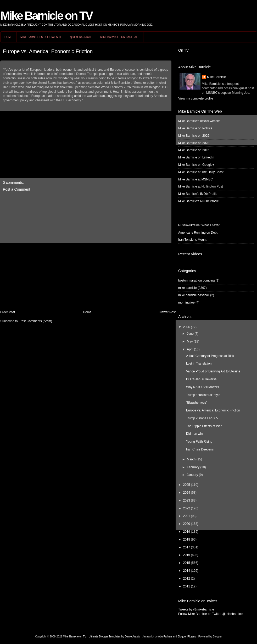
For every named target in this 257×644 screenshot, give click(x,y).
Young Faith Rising (199, 442)
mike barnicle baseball (194, 295)
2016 (187, 555)
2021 (187, 516)
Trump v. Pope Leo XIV (202, 418)
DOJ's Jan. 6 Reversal (202, 379)
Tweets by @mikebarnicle (196, 609)
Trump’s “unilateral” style (203, 395)
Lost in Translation (199, 364)
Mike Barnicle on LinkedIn (196, 157)
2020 (187, 524)
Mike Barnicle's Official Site (41, 37)
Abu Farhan (165, 637)
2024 (187, 493)
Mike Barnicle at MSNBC (195, 179)
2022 (187, 508)
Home (8, 37)
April (190, 349)
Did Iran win (194, 434)
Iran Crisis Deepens (200, 449)
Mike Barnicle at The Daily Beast (201, 172)
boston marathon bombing (196, 280)
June (190, 334)
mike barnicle (188, 288)
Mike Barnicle (216, 77)
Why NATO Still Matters (203, 387)
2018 (187, 540)
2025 (187, 485)
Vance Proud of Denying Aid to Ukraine (213, 371)
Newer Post (167, 312)
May (190, 342)
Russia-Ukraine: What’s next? (199, 225)
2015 (187, 563)
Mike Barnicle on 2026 (194, 136)
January (192, 475)
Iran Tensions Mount (192, 240)
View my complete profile (196, 98)
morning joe (186, 302)
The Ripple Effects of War (204, 426)
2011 (187, 586)
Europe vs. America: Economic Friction (48, 51)
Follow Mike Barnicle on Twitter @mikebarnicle (211, 614)
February (193, 467)
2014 (187, 571)
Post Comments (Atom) (36, 321)
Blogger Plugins (187, 637)
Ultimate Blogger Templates (105, 637)
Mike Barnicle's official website (199, 121)
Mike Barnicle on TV (46, 16)
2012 (187, 579)
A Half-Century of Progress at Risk (210, 356)
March (191, 459)
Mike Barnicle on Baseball (120, 37)
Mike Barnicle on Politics (195, 128)
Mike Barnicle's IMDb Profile (198, 194)
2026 (187, 327)
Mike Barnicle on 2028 (194, 143)
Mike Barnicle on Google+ (196, 165)
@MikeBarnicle (81, 37)
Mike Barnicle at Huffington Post (201, 186)
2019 (187, 532)
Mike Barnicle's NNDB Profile (199, 201)
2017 (187, 547)
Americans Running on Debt (198, 233)
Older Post (8, 312)
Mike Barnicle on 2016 (194, 150)
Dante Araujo (132, 637)
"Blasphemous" (197, 403)
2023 (187, 500)
